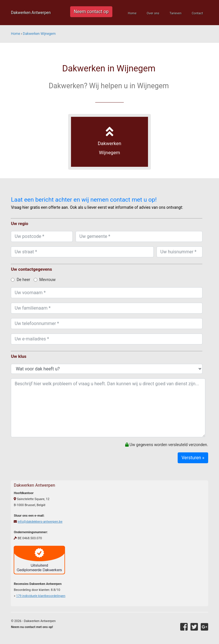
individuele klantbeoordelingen (41, 596)
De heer (20, 280)
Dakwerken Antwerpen (31, 13)
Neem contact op (91, 12)
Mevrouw (45, 280)
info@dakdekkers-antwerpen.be (40, 522)
